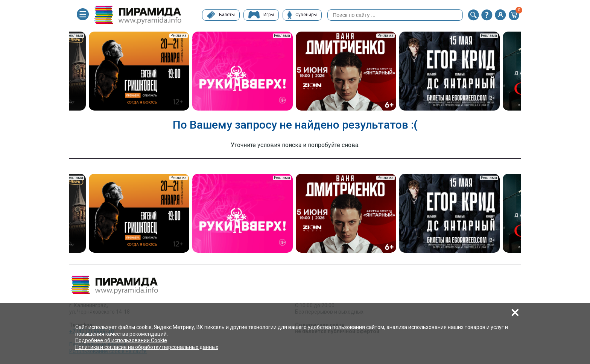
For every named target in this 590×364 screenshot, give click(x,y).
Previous (64, 72)
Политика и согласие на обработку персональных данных (147, 347)
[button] (473, 15)
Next (526, 72)
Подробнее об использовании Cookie (121, 340)
